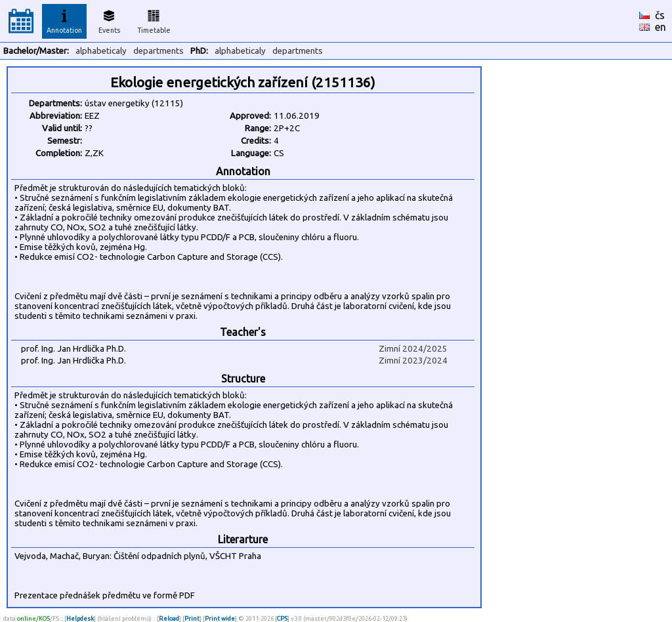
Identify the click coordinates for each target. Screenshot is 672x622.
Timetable (154, 20)
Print (192, 618)
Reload (169, 618)
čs (660, 15)
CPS (282, 618)
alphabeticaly (101, 51)
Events (109, 20)
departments (158, 51)
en (661, 27)
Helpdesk (80, 618)
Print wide (220, 618)
